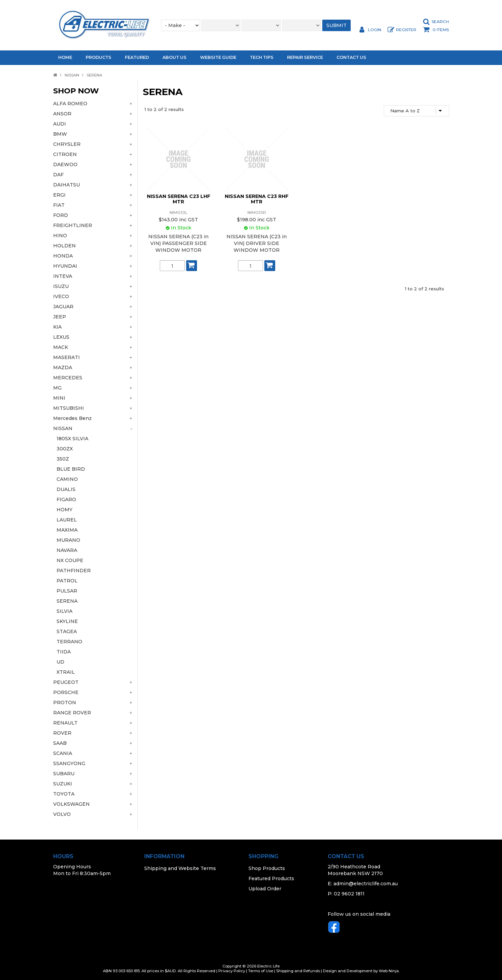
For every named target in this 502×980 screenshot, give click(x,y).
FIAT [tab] (59, 205)
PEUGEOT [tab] (66, 682)
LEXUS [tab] (61, 337)
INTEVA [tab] (63, 276)
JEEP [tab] (60, 317)
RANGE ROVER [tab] (72, 713)
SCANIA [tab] (63, 753)
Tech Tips (262, 57)
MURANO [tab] (68, 540)
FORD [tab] (61, 215)
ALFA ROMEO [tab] (70, 104)
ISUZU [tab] (61, 286)
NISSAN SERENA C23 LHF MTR (179, 199)
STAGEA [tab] (67, 631)
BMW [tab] (60, 134)
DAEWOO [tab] (65, 164)
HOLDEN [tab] (64, 246)
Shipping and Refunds (298, 971)
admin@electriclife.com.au (366, 884)
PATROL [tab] (67, 581)
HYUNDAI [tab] (65, 266)
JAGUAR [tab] (63, 307)
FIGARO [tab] (66, 499)
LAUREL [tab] (67, 520)
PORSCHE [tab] (66, 692)
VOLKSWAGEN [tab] (71, 804)
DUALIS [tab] (66, 489)
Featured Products (271, 878)
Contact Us (351, 57)
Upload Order (265, 889)
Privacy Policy (232, 971)
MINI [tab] (59, 398)
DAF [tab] (58, 175)
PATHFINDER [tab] (74, 571)
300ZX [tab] (65, 449)
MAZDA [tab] (63, 367)
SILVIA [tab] (64, 611)
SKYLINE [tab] (67, 621)
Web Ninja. (389, 971)
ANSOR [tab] (62, 114)
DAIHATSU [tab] (67, 185)
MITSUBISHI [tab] (69, 408)
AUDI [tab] (60, 124)
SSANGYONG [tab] (69, 763)
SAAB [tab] (60, 743)
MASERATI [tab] (67, 357)
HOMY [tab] (64, 510)
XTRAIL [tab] (66, 672)
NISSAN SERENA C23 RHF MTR (257, 199)
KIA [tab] (57, 327)
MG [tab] (57, 388)
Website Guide (218, 57)
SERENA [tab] (67, 601)
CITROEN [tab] (65, 154)
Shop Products (267, 868)
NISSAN (72, 75)
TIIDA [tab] (64, 652)
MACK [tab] (61, 347)
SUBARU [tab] (64, 774)
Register (406, 30)
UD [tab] (60, 662)
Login (375, 30)
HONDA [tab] (63, 256)
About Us (174, 57)
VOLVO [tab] (62, 814)
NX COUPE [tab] (70, 560)
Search (440, 22)
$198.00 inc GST (257, 220)
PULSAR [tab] (67, 591)
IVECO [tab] (61, 296)
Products (99, 57)
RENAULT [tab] (65, 723)
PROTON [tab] (65, 703)
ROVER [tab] (62, 733)
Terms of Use (261, 971)
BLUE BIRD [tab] (71, 469)
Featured (137, 57)
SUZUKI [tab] (63, 784)
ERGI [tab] (59, 195)
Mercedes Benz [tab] (72, 418)
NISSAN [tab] (63, 428)
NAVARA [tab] (67, 550)
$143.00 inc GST (178, 220)
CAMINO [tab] (67, 479)
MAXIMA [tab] (67, 530)
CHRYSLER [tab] (67, 144)
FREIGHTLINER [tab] (73, 225)
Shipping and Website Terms (180, 868)
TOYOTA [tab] (64, 794)
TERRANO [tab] (69, 642)
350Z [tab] (63, 459)
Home (65, 57)
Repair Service (305, 57)
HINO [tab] (60, 236)
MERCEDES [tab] (68, 378)
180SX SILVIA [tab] (72, 439)
